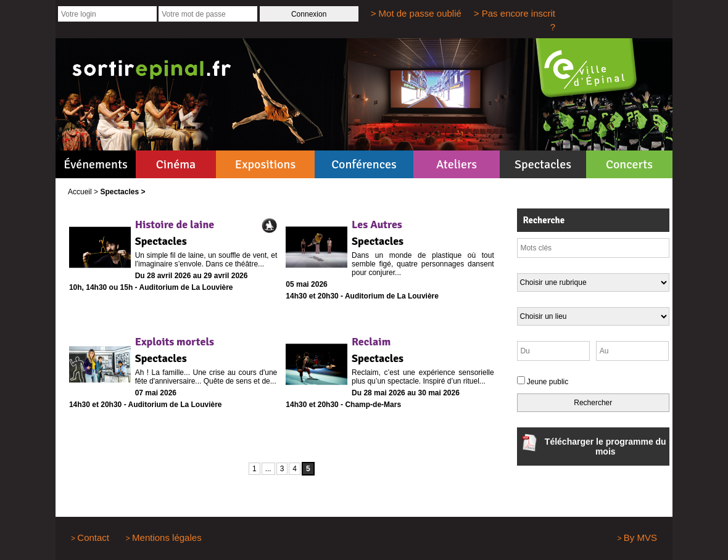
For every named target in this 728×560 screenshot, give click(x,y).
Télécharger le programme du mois (593, 445)
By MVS (640, 537)
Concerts (629, 164)
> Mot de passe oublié (416, 13)
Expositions (265, 164)
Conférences (364, 164)
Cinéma (176, 164)
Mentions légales (167, 537)
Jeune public (548, 382)
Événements (95, 164)
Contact (93, 537)
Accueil (80, 192)
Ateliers (457, 164)
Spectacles (543, 164)
